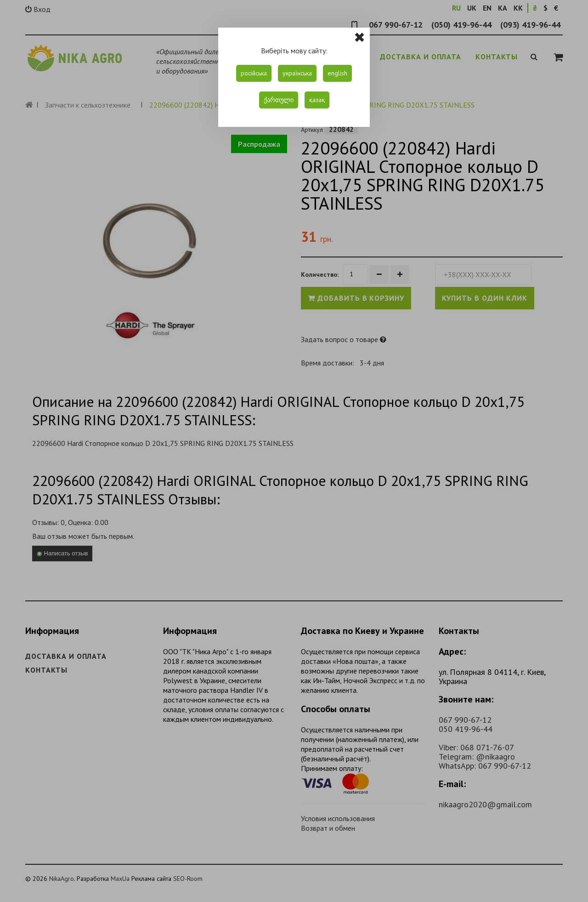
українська (297, 73)
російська (254, 73)
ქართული (279, 100)
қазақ (317, 100)
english (337, 73)
